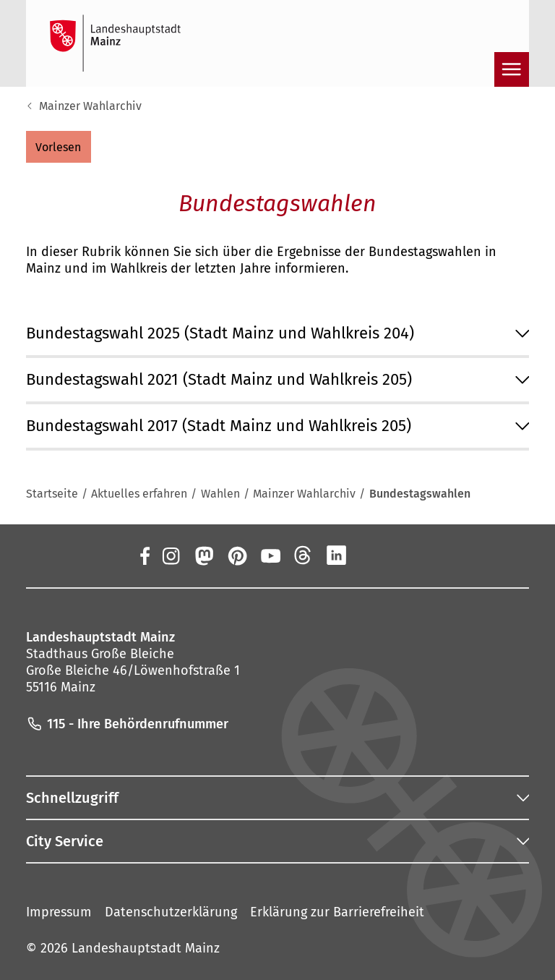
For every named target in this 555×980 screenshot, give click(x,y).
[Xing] (370, 555)
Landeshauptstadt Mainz (146, 948)
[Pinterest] (236, 555)
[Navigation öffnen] (512, 69)
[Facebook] (144, 555)
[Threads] (304, 555)
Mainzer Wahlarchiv (90, 106)
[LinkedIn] (337, 555)
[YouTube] (270, 555)
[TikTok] (403, 555)
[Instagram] (170, 555)
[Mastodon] (203, 555)
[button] (59, 147)
